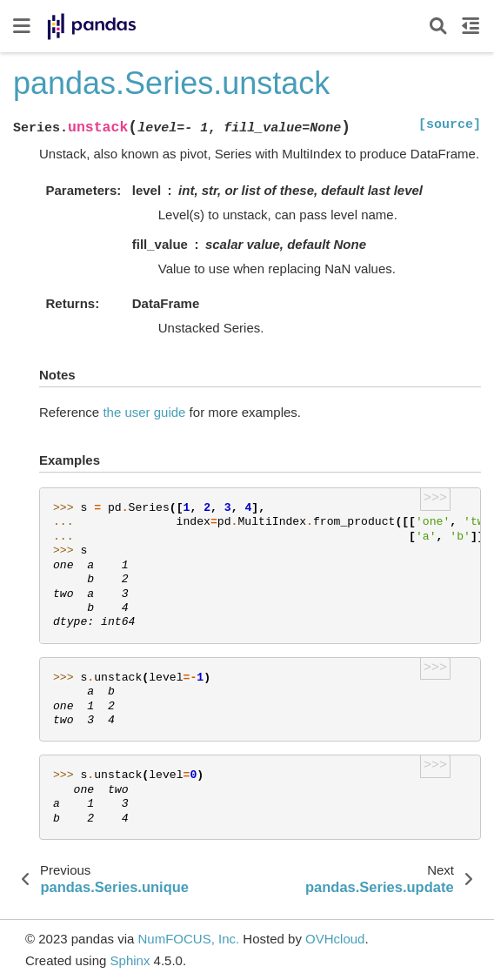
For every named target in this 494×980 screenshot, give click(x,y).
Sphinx (130, 960)
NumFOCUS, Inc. (188, 939)
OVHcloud (335, 939)
